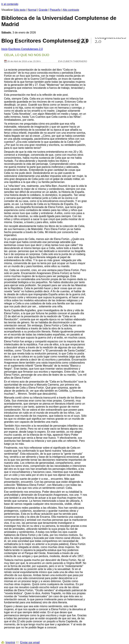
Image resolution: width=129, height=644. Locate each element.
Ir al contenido (10, 4)
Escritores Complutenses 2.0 (26, 49)
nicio (4, 49)
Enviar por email (30, 642)
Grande (43, 10)
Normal (32, 10)
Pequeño (55, 10)
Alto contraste (71, 10)
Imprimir (10, 642)
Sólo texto (20, 10)
